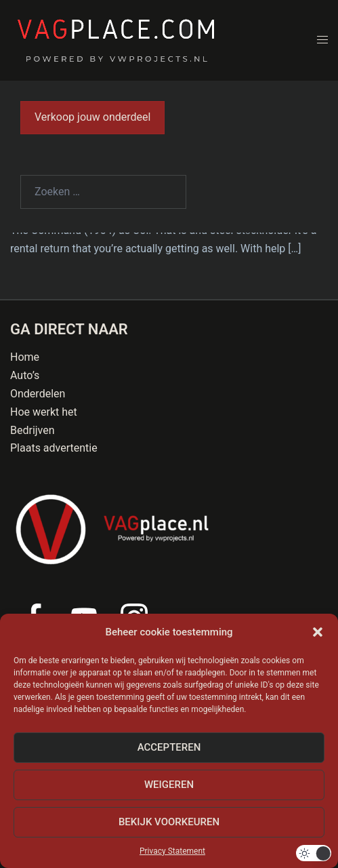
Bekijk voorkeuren (169, 822)
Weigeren (169, 785)
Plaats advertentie (54, 448)
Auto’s (25, 375)
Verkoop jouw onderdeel (92, 117)
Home (25, 357)
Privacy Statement (172, 851)
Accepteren (169, 747)
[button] (318, 632)
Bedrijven (33, 430)
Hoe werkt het (44, 412)
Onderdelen (38, 394)
